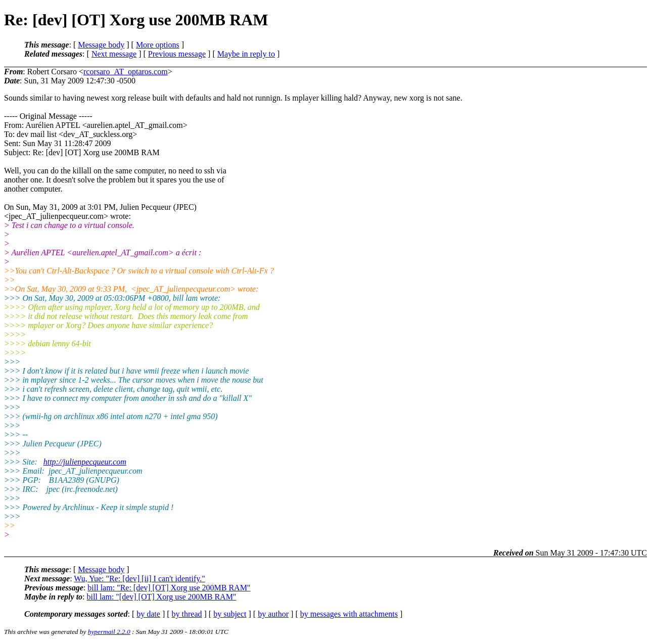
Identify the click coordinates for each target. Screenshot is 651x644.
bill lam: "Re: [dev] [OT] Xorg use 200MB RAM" (169, 588)
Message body (101, 45)
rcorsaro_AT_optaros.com (126, 72)
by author (273, 614)
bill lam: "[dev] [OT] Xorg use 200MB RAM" (162, 597)
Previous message (177, 54)
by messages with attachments (349, 614)
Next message (114, 54)
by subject (230, 614)
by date (148, 614)
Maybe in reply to (246, 54)
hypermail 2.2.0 (109, 632)
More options (158, 45)
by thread (187, 614)
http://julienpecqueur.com (85, 462)
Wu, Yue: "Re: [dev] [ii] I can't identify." (139, 579)
